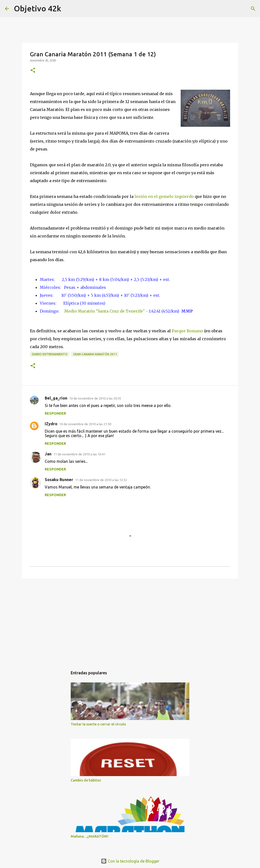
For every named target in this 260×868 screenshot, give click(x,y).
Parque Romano (187, 331)
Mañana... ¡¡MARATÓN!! (90, 836)
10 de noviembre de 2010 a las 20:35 (95, 398)
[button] (33, 71)
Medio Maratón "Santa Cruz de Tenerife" (105, 311)
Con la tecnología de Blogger (130, 861)
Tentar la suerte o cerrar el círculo (98, 724)
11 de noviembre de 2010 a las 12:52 (101, 480)
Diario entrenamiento (50, 354)
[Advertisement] (130, 621)
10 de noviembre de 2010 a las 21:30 (85, 424)
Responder (55, 413)
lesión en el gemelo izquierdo (164, 196)
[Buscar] (253, 9)
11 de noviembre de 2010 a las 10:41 (79, 454)
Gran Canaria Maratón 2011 (95, 354)
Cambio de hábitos (86, 780)
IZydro (51, 424)
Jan (48, 454)
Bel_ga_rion (56, 398)
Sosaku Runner (59, 480)
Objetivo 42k (37, 8)
